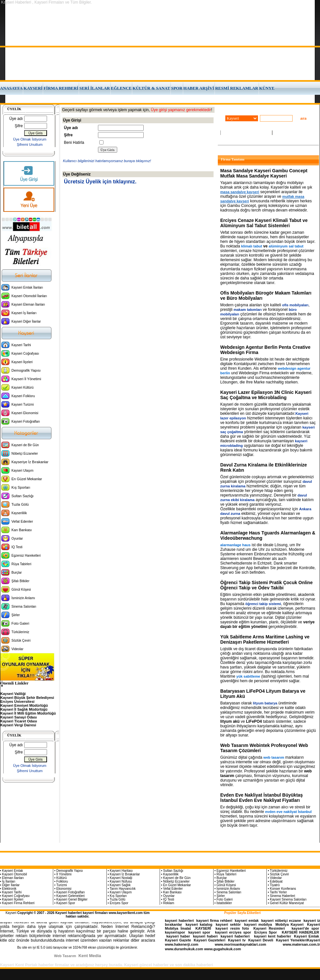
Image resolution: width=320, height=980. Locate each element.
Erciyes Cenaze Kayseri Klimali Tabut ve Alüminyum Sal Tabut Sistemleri (264, 223)
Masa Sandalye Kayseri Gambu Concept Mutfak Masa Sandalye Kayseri (264, 173)
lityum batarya (265, 703)
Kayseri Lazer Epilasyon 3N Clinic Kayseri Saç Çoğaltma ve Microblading (266, 395)
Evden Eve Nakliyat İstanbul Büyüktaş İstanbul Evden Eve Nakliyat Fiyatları (262, 798)
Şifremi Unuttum (30, 144)
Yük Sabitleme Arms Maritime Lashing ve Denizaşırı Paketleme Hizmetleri (265, 639)
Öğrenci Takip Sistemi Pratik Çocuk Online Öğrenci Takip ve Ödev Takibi (267, 585)
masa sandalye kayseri (240, 192)
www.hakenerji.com (182, 944)
